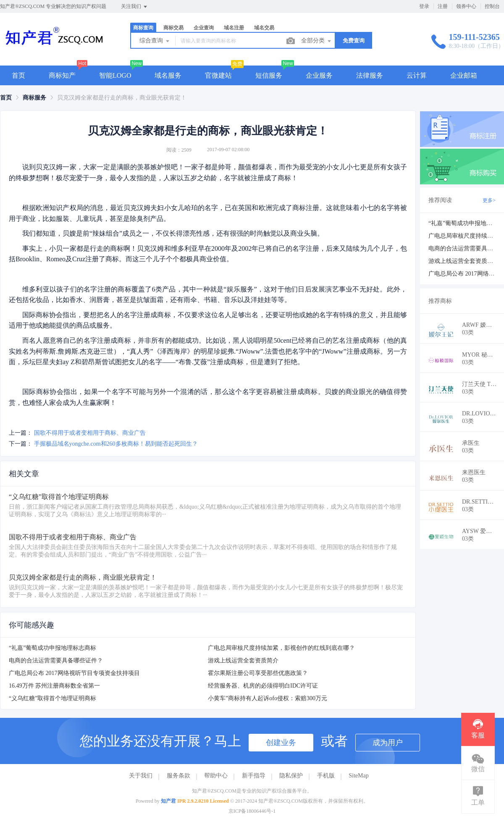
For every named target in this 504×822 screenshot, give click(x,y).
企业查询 (204, 28)
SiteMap (358, 776)
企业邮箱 (464, 75)
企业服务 (319, 75)
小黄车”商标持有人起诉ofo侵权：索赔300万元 (268, 698)
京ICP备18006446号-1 (252, 811)
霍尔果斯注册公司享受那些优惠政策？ (258, 673)
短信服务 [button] (269, 75)
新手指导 (254, 776)
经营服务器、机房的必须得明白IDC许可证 (263, 686)
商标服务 (34, 98)
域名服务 (168, 75)
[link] (6, 98)
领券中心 (466, 6)
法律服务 (370, 75)
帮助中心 (216, 776)
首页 (18, 75)
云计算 (417, 75)
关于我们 (141, 776)
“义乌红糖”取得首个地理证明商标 (52, 698)
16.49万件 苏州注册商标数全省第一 (54, 686)
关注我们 (135, 7)
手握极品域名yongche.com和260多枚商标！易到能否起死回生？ (116, 444)
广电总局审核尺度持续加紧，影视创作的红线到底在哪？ (281, 648)
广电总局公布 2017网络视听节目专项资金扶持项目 (74, 673)
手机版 (326, 776)
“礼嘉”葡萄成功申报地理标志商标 (52, 648)
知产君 (168, 801)
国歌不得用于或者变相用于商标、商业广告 (90, 433)
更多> (489, 200)
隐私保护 (291, 776)
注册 (443, 6)
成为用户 (388, 743)
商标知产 (62, 75)
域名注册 (234, 28)
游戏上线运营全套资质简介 (243, 660)
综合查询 (155, 41)
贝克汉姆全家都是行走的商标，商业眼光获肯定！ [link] (122, 98)
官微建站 (218, 75)
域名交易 (264, 28)
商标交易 (173, 28)
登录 (424, 6)
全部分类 (317, 41)
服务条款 (178, 776)
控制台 (492, 6)
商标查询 (143, 28)
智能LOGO (115, 75)
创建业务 (281, 743)
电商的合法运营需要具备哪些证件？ (56, 660)
